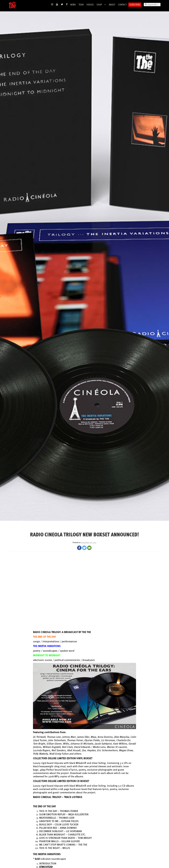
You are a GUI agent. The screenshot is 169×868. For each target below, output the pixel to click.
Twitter (62, 4)
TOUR (81, 4)
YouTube (57, 4)
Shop (99, 4)
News (73, 4)
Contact (122, 4)
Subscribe (135, 4)
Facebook (67, 4)
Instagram (52, 4)
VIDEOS (90, 4)
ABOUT (112, 4)
